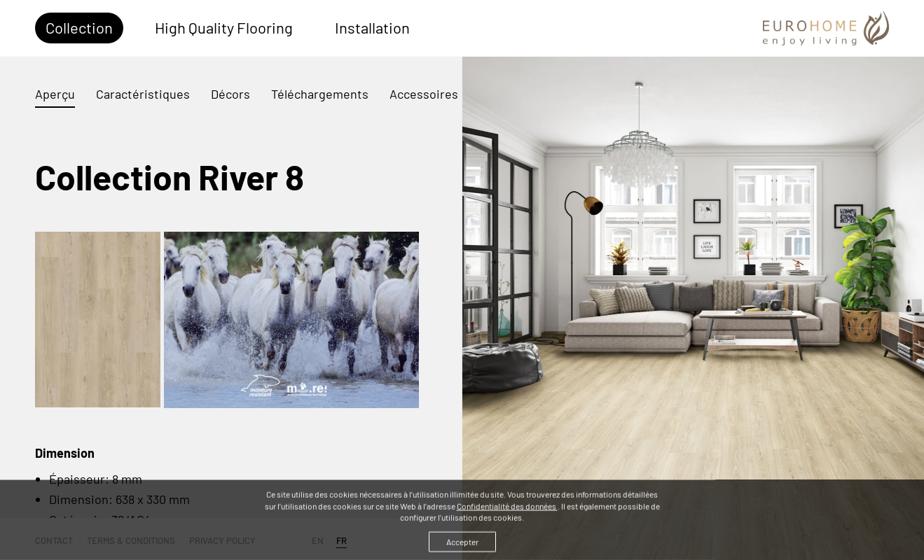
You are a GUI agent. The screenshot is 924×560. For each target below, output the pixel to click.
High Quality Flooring (224, 27)
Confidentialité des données (507, 510)
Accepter (462, 545)
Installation (372, 27)
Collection (79, 27)
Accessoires (424, 94)
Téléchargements (320, 94)
